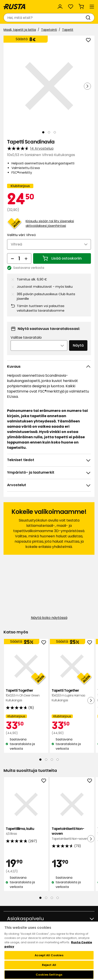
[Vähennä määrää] (12, 258)
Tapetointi (49, 30)
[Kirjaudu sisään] (60, 7)
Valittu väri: (21, 235)
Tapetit (68, 30)
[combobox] (45, 18)
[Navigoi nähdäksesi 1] (43, 132)
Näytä (78, 345)
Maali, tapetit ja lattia (20, 30)
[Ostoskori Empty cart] (81, 7)
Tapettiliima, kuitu (26, 831)
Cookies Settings (49, 975)
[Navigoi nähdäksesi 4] (58, 760)
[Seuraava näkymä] (87, 86)
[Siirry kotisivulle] (15, 7)
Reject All (49, 965)
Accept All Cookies (49, 955)
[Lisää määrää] (26, 258)
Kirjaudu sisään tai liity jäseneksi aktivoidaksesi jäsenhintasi (50, 223)
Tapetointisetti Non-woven (72, 834)
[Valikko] (92, 7)
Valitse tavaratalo (26, 337)
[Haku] (89, 18)
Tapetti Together (26, 695)
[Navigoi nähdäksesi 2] (49, 132)
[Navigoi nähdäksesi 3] (55, 132)
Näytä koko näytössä (49, 618)
